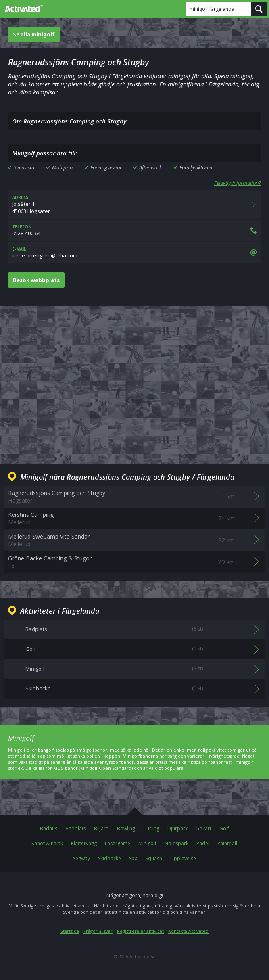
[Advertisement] (134, 378)
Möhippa (62, 167)
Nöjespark (176, 843)
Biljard (101, 829)
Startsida (70, 931)
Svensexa (24, 167)
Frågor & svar (98, 931)
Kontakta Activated (188, 931)
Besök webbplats (36, 280)
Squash (154, 858)
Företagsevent (106, 167)
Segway (81, 858)
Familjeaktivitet (196, 167)
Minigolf (147, 843)
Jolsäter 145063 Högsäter (134, 205)
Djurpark (177, 829)
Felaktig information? (238, 183)
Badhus (49, 829)
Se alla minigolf (34, 34)
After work (150, 167)
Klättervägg (84, 843)
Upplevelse (183, 858)
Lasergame (118, 843)
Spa (133, 858)
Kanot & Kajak (47, 843)
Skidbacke (109, 858)
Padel (203, 843)
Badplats (76, 829)
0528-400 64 (134, 230)
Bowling (126, 829)
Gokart (203, 829)
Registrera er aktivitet (140, 931)
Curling (151, 829)
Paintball (227, 843)
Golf (224, 829)
